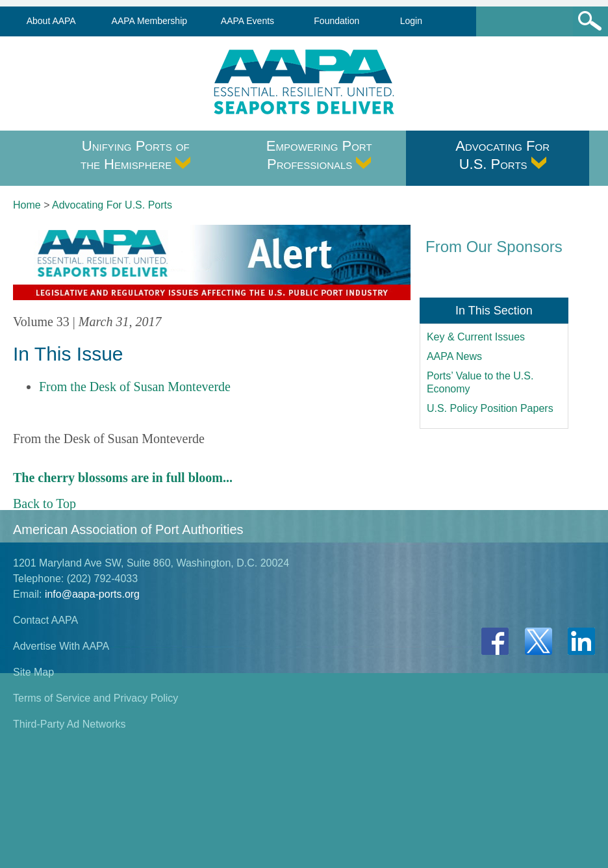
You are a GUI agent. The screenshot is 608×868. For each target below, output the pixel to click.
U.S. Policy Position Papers (490, 408)
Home (27, 205)
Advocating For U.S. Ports (502, 155)
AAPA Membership (149, 21)
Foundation (336, 21)
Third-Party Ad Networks (69, 724)
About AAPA (51, 21)
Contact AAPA (45, 620)
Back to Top (44, 504)
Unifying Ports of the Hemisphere (135, 155)
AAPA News (454, 356)
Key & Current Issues (476, 337)
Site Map (33, 672)
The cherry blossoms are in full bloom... (123, 478)
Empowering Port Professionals (319, 155)
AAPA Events (247, 21)
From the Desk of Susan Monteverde (135, 387)
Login (411, 21)
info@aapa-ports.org (92, 594)
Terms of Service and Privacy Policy (95, 698)
